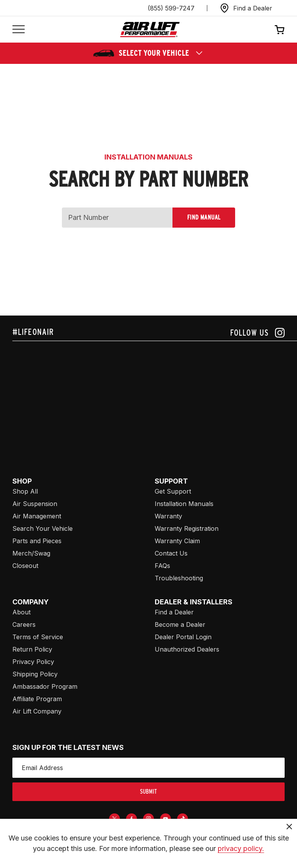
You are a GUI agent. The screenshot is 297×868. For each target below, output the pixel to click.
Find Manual (204, 217)
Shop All (25, 491)
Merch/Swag (31, 553)
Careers (24, 624)
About (21, 612)
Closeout (25, 566)
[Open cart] (280, 29)
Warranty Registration (187, 528)
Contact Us (171, 553)
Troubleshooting (179, 578)
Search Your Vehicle (43, 528)
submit (148, 792)
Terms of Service (38, 637)
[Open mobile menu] (19, 30)
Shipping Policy (35, 674)
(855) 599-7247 (171, 8)
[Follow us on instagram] (257, 333)
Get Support (173, 491)
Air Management (37, 516)
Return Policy (32, 649)
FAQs (162, 566)
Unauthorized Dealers (187, 649)
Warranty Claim (177, 541)
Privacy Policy (33, 662)
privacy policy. (241, 848)
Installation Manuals (184, 504)
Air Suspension (35, 504)
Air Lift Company (37, 711)
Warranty (168, 516)
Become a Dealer (180, 624)
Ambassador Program (45, 686)
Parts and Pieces (37, 541)
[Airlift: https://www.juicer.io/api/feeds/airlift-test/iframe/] (155, 400)
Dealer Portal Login (183, 637)
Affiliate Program (37, 699)
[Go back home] (150, 30)
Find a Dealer (174, 612)
